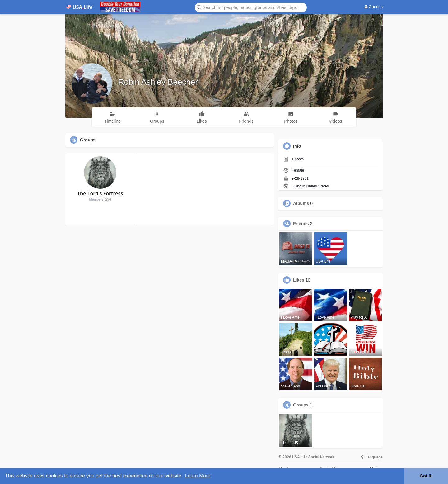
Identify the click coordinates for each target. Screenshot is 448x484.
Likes (299, 280)
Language (372, 457)
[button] (251, 7)
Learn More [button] (198, 476)
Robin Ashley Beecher (158, 82)
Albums (301, 203)
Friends (301, 224)
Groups (301, 405)
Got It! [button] (426, 476)
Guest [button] (374, 7)
